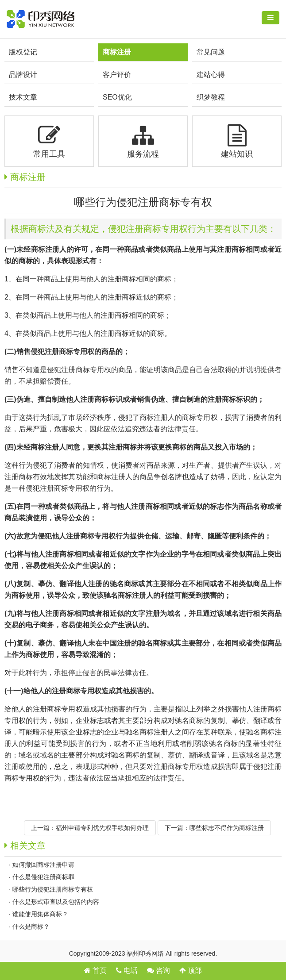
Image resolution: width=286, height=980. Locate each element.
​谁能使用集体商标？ (40, 914)
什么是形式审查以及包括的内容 (56, 902)
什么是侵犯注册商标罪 (43, 877)
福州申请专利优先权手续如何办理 (102, 828)
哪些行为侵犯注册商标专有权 (53, 889)
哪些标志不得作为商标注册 (227, 828)
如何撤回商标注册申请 (43, 865)
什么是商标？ (31, 926)
